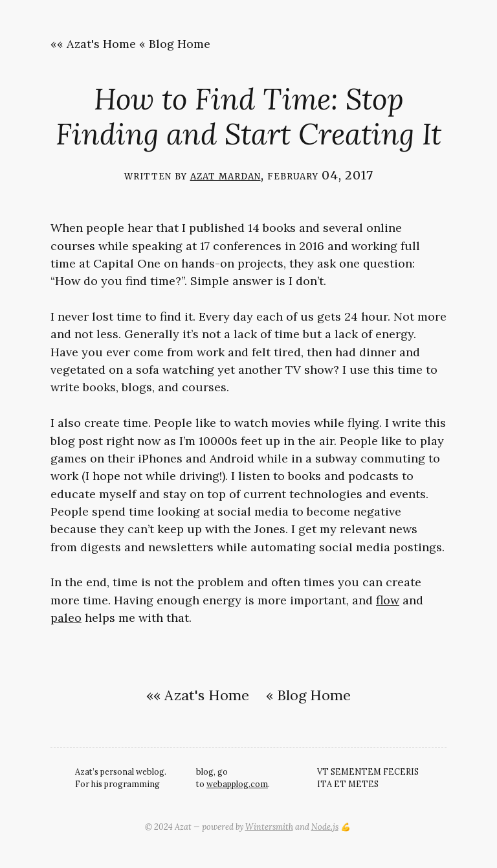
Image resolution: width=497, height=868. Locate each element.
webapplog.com (237, 784)
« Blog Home (175, 44)
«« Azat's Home (93, 44)
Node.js (325, 827)
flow (388, 600)
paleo (66, 618)
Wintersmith (269, 827)
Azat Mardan (226, 175)
